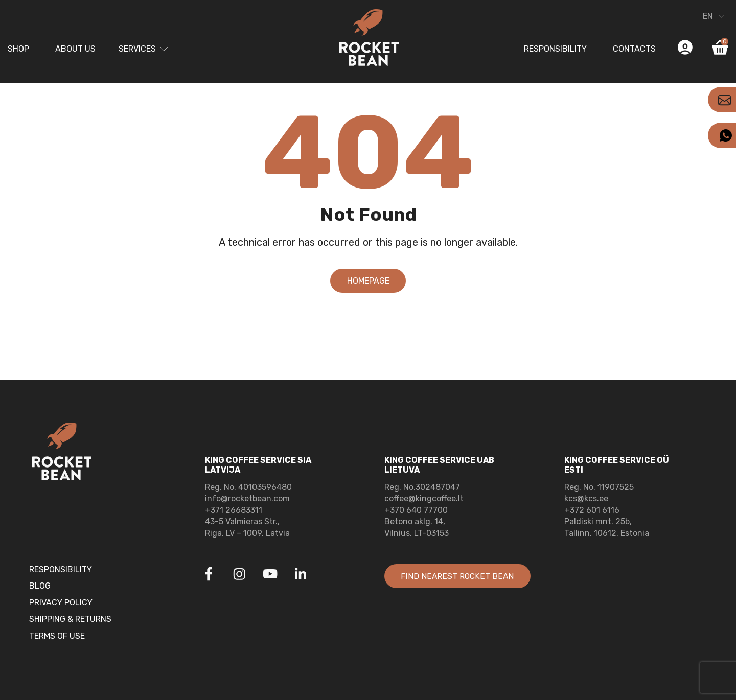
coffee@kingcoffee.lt (424, 498)
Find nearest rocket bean (458, 576)
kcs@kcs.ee (586, 498)
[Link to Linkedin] (301, 574)
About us (75, 49)
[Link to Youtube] (270, 575)
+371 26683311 (234, 510)
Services (137, 49)
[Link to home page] (368, 39)
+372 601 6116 (592, 510)
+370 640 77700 (416, 510)
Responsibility (555, 49)
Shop (18, 49)
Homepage (368, 281)
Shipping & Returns (70, 619)
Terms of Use (57, 636)
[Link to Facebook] (209, 575)
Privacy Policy (61, 603)
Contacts (634, 49)
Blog (40, 586)
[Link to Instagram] (239, 575)
